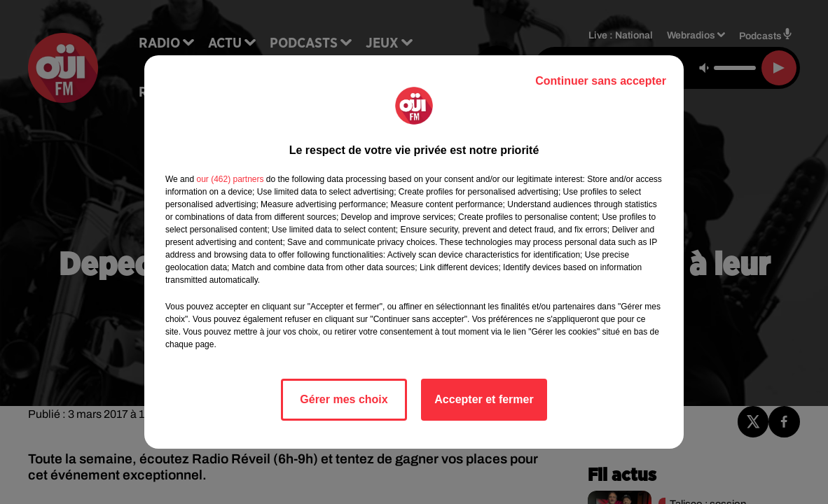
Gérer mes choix (344, 399)
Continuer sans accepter (601, 81)
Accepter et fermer (484, 399)
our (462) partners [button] (230, 179)
